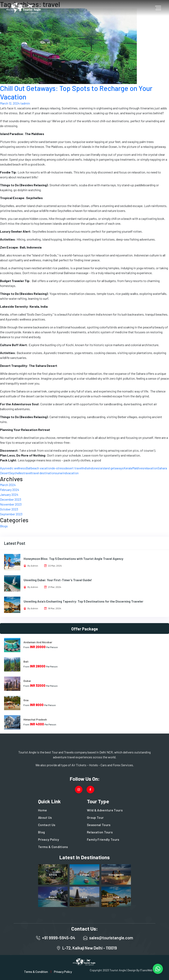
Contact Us (47, 825)
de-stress (58, 468)
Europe (84, 875)
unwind (62, 473)
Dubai (27, 681)
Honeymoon (116, 875)
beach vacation (41, 468)
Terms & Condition (36, 972)
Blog (41, 832)
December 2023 (11, 499)
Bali (28, 468)
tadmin (25, 103)
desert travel (74, 468)
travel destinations (44, 473)
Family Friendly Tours (103, 839)
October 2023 (9, 509)
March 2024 (8, 485)
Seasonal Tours (99, 825)
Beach (53, 897)
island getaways (113, 468)
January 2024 (9, 494)
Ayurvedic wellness (13, 468)
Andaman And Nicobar (38, 642)
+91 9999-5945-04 (59, 938)
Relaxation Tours (100, 832)
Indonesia (95, 468)
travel (27, 473)
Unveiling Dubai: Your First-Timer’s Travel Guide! (58, 580)
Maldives (138, 468)
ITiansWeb (146, 970)
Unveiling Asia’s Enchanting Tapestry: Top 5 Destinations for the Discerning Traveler (83, 601)
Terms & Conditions (53, 847)
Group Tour (95, 817)
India (85, 468)
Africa (53, 875)
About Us (45, 817)
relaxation (151, 468)
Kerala (128, 468)
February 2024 (10, 490)
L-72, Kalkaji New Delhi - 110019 (90, 948)
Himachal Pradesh (35, 719)
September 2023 (11, 514)
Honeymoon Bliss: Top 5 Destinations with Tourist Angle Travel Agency (73, 559)
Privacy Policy (49, 839)
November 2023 (11, 504)
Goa (26, 700)
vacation (73, 473)
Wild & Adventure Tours (105, 810)
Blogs (4, 526)
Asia (84, 897)
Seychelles (16, 473)
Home (42, 810)
